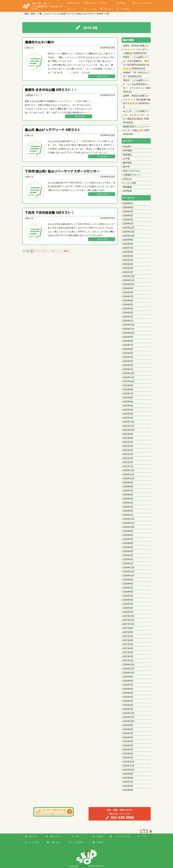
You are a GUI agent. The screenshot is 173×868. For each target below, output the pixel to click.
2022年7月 (128, 394)
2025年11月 (129, 232)
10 (53, 251)
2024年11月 (129, 280)
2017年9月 (128, 628)
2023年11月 (129, 329)
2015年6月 (128, 737)
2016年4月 (128, 697)
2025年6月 (128, 252)
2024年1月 (128, 321)
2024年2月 (128, 317)
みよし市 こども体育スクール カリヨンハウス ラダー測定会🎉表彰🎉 (136, 115)
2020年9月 (128, 483)
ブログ (71, 9)
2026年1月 (128, 224)
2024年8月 (128, 292)
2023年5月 (128, 353)
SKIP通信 (128, 151)
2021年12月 (129, 422)
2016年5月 (128, 693)
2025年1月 (128, 272)
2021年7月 (128, 442)
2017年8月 (128, 632)
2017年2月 (128, 656)
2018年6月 (128, 592)
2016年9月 (128, 677)
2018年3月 (128, 604)
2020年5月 (128, 499)
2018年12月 (129, 567)
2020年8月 (128, 487)
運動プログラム (91, 3)
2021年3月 (128, 458)
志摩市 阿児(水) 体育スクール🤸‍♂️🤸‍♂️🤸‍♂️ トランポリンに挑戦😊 (136, 49)
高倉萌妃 (127, 155)
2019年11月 (129, 523)
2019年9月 (128, 531)
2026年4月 (128, 212)
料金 (103, 3)
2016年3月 (128, 701)
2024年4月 (128, 309)
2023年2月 (128, 365)
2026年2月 (128, 220)
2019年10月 (129, 527)
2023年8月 (128, 341)
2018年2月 (128, 608)
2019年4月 (128, 551)
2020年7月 (128, 491)
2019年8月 (128, 535)
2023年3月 (128, 361)
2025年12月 (129, 228)
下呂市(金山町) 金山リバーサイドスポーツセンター (62, 171)
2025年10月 (129, 236)
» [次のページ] (61, 251)
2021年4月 (128, 454)
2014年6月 (128, 786)
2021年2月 (128, 462)
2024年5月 (128, 305)
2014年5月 (128, 790)
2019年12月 (129, 519)
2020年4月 (128, 503)
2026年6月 (128, 203)
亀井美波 (127, 163)
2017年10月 (129, 624)
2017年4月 (128, 648)
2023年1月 (128, 369)
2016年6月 (128, 689)
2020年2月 (128, 511)
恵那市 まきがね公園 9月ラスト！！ (51, 90)
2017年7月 (128, 636)
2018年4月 (128, 600)
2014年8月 (128, 778)
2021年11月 (129, 426)
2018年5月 (128, 596)
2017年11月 (129, 620)
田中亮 (126, 167)
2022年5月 (128, 402)
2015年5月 (128, 741)
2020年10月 (129, 478)
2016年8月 (128, 681)
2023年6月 (128, 349)
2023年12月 (129, 325)
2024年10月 (129, 284)
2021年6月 (128, 446)
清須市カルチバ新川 (39, 42)
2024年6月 (128, 301)
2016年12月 (129, 665)
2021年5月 (128, 450)
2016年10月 (129, 673)
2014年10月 (129, 770)
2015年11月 (129, 717)
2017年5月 (128, 644)
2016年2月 (128, 705)
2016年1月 (128, 709)
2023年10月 (129, 333)
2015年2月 (128, 754)
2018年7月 (128, 588)
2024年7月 (128, 296)
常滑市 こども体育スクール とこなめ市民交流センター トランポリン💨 (136, 84)
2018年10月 (129, 576)
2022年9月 (128, 385)
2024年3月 (128, 313)
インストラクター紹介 (143, 3)
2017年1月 (128, 661)
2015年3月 (128, 750)
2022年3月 (128, 410)
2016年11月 (129, 669)
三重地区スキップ (33, 95)
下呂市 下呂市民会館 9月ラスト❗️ (50, 213)
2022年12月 (129, 373)
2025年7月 (128, 248)
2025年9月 (128, 240)
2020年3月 (128, 507)
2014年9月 (128, 774)
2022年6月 (128, 398)
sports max (83, 866)
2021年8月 (128, 438)
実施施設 (121, 3)
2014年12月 (129, 762)
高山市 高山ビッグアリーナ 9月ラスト (53, 130)
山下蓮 (126, 159)
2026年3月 (128, 216)
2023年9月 (128, 337)
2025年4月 (128, 260)
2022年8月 (128, 390)
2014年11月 (129, 766)
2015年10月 (129, 721)
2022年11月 (129, 377)
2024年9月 (128, 288)
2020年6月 (128, 495)
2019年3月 (128, 555)
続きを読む (103, 76)
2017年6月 (128, 640)
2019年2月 (128, 559)
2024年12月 (129, 276)
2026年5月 (128, 207)
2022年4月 (128, 406)
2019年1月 (128, 563)
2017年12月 (129, 616)
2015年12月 (129, 713)
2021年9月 (128, 434)
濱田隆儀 (127, 187)
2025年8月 (128, 244)
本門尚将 (127, 191)
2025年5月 (128, 256)
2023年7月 (128, 345)
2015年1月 (128, 758)
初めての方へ (74, 3)
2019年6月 (128, 543)
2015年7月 (128, 733)
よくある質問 (123, 9)
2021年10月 (129, 430)
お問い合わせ (107, 9)
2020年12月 (129, 470)
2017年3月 (128, 652)
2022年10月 (129, 381)
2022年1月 (128, 418)
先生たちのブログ (132, 171)
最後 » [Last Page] (67, 251)
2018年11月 (129, 572)
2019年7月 (128, 539)
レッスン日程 (90, 9)
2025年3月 (128, 264)
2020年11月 (129, 474)
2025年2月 (128, 268)
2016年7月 (128, 685)
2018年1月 (128, 612)
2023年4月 (128, 357)
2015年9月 (128, 725)
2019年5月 (128, 547)
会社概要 (98, 842)
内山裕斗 (127, 147)
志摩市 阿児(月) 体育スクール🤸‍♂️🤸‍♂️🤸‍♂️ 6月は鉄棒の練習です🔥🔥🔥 (137, 100)
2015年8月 (128, 729)
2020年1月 (128, 515)
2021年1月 (128, 466)
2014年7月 (128, 782)
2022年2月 (128, 414)
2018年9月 (128, 580)
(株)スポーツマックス (120, 814)
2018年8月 (128, 584)
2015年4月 (128, 745)
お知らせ (29, 48)
